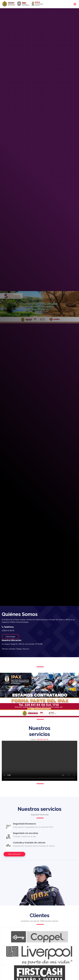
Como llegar (11, 637)
